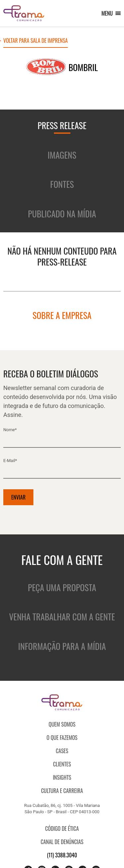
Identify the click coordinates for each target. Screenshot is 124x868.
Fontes (62, 184)
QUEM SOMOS (62, 724)
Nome (10, 430)
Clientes (62, 764)
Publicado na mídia (62, 214)
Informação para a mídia (62, 646)
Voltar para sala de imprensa (36, 41)
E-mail (10, 461)
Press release (62, 125)
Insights (62, 777)
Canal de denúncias (62, 842)
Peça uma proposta (62, 587)
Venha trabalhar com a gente (62, 617)
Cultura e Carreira (62, 791)
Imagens (62, 155)
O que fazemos (62, 738)
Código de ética (62, 829)
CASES (62, 751)
